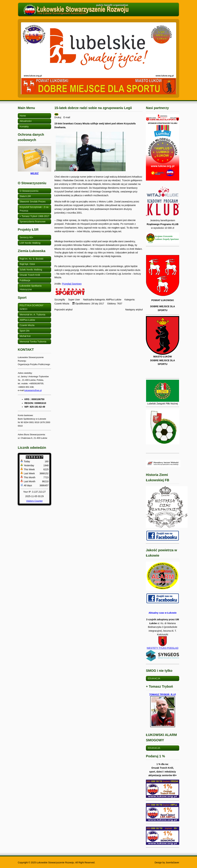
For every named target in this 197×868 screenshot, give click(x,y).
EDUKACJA (154, 678)
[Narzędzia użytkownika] (56, 114)
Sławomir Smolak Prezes (33, 202)
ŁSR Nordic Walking (30, 243)
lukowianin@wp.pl (33, 390)
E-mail (67, 117)
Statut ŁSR (25, 196)
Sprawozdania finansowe (33, 222)
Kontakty (24, 127)
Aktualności (26, 121)
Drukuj (58, 117)
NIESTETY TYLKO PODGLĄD (163, 654)
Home (23, 116)
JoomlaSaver (172, 862)
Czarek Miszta (27, 325)
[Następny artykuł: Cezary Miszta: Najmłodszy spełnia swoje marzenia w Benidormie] (134, 310)
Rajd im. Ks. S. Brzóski (31, 259)
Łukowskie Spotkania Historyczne (31, 288)
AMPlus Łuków (27, 320)
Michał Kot (25, 336)
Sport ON (24, 331)
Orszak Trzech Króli (30, 275)
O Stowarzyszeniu (29, 191)
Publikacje (25, 280)
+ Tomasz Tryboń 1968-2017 (34, 216)
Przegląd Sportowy (72, 284)
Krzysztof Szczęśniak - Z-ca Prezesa (34, 209)
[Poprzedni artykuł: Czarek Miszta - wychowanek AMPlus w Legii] (63, 310)
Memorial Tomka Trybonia (33, 342)
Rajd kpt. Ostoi (27, 264)
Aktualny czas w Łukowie (163, 613)
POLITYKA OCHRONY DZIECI (32, 307)
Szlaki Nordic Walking (31, 270)
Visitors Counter (34, 501)
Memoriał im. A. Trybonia (32, 315)
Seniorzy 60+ (26, 237)
